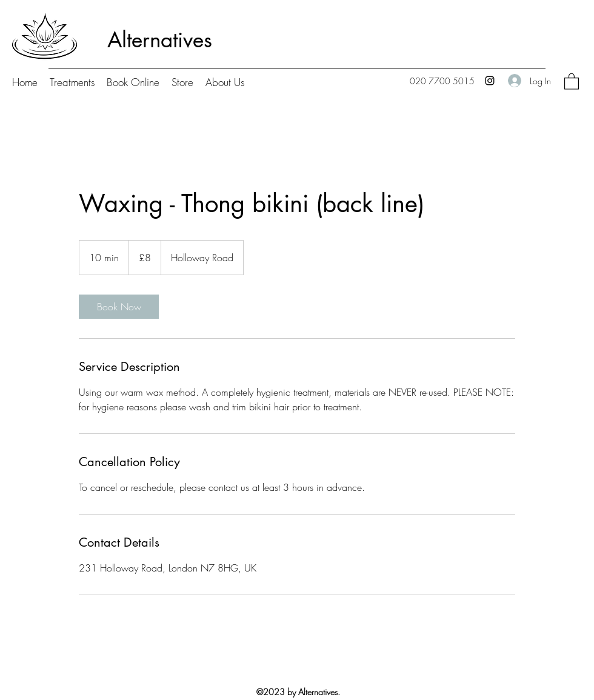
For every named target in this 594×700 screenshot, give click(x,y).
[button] (572, 81)
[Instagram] (490, 81)
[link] (119, 307)
